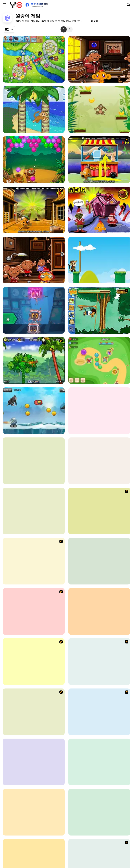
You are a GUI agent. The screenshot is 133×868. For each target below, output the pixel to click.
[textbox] (9, 29)
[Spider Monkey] (34, 360)
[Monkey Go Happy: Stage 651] (99, 59)
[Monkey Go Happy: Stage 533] (34, 461)
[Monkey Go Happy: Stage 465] (99, 812)
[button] (94, 21)
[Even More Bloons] (99, 511)
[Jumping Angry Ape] (34, 411)
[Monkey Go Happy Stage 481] (99, 210)
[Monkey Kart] (34, 662)
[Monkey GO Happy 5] (99, 712)
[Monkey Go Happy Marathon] (99, 160)
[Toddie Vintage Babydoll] (34, 762)
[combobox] (9, 29)
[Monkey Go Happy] (34, 611)
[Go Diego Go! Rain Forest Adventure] (99, 310)
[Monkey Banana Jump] (99, 110)
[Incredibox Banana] (99, 411)
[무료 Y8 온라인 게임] (16, 5)
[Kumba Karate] (99, 461)
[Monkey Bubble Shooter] (34, 160)
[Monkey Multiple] (99, 762)
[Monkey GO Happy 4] (34, 561)
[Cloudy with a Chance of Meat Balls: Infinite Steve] (34, 310)
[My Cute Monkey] (99, 561)
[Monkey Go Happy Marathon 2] (34, 210)
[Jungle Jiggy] (99, 662)
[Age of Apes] (34, 511)
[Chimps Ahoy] (34, 812)
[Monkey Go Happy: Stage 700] (34, 260)
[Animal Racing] (99, 611)
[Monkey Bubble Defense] (99, 360)
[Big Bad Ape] (34, 712)
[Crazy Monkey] (99, 260)
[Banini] (34, 110)
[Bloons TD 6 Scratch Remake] (34, 59)
